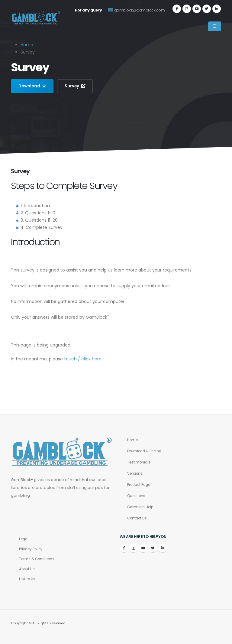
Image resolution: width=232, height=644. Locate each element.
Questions (137, 496)
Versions (136, 473)
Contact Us (138, 518)
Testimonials (140, 462)
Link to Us (27, 579)
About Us (27, 569)
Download (33, 86)
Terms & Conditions (38, 559)
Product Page (140, 485)
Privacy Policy (32, 549)
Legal (24, 539)
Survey (76, 86)
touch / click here (83, 359)
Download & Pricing (146, 451)
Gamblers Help (142, 507)
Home (27, 45)
